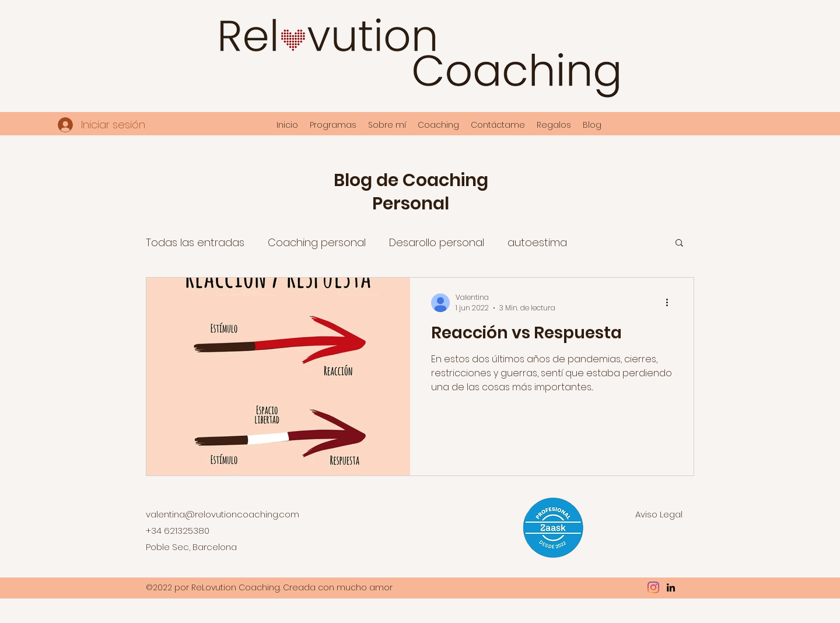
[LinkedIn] (671, 587)
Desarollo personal (437, 242)
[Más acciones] (671, 303)
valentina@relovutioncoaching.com (223, 514)
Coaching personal (317, 242)
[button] (679, 244)
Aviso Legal (659, 514)
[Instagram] (653, 587)
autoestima (537, 242)
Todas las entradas (195, 242)
